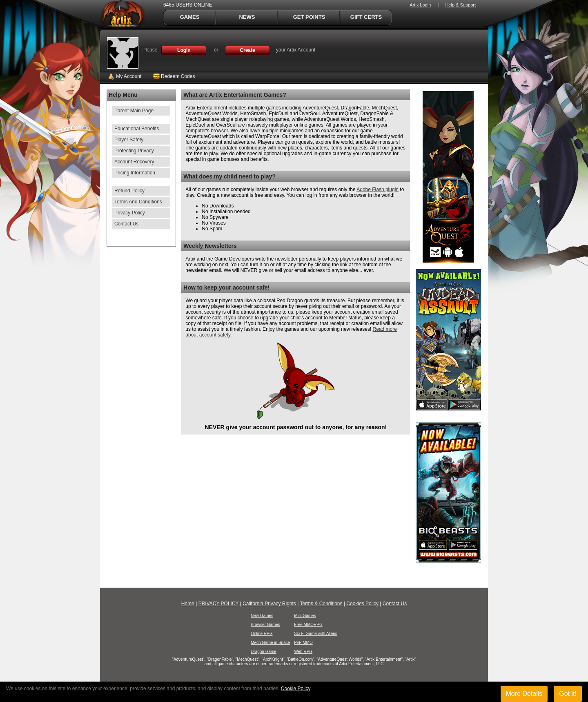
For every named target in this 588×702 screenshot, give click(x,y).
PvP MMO (303, 643)
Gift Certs (366, 17)
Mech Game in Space (270, 643)
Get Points (309, 17)
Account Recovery (134, 162)
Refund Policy (129, 191)
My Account (125, 76)
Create (247, 50)
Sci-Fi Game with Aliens (316, 634)
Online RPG (262, 634)
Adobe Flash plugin (378, 189)
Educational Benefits (137, 129)
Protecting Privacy (134, 151)
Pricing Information (135, 173)
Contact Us (126, 224)
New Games (262, 616)
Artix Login (420, 5)
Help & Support (460, 5)
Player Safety (129, 140)
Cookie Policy (296, 689)
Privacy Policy (130, 213)
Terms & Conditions (321, 604)
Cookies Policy (362, 604)
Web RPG (303, 652)
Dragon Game (264, 652)
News (247, 17)
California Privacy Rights (269, 604)
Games (190, 17)
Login (184, 50)
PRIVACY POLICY (219, 604)
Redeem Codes (174, 76)
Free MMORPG (308, 625)
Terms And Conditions (138, 202)
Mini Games (305, 616)
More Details (524, 694)
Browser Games (265, 625)
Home (188, 604)
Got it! (568, 694)
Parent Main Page (134, 111)
